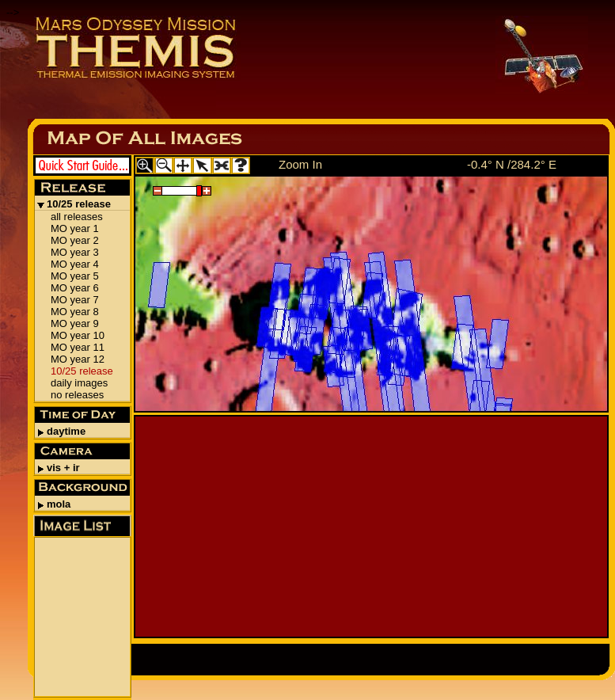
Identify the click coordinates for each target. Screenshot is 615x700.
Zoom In (300, 164)
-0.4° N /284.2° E (512, 164)
